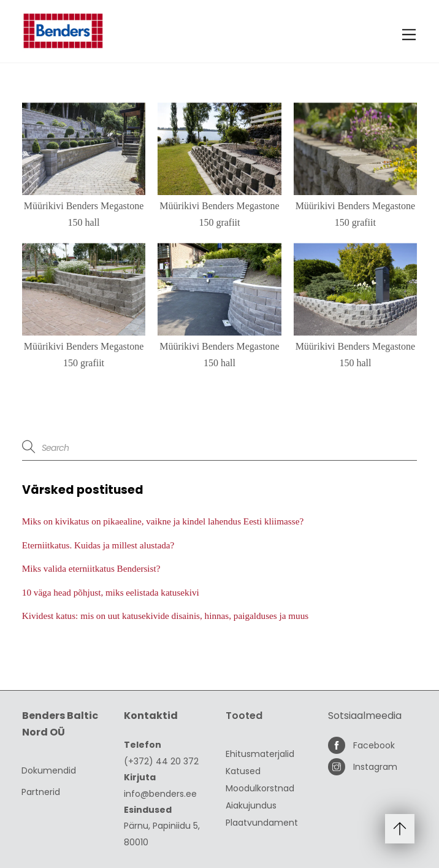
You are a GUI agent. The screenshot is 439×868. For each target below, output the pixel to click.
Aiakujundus (251, 805)
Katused (243, 771)
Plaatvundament (262, 823)
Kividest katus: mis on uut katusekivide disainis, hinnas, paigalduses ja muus (165, 616)
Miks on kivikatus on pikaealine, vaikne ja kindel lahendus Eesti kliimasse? (163, 521)
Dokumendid (49, 770)
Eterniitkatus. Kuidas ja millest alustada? (98, 545)
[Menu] (409, 35)
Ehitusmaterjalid (260, 754)
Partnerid (41, 792)
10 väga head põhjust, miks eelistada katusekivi (111, 592)
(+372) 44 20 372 (161, 761)
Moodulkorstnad (260, 788)
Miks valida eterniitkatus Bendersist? (91, 568)
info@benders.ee (160, 794)
